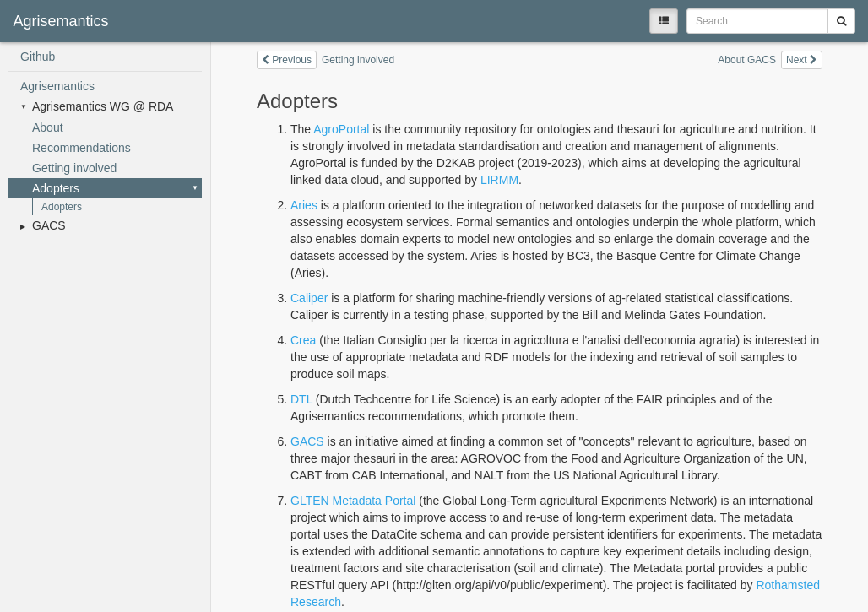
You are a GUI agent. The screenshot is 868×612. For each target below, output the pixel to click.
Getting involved (74, 168)
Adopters (56, 188)
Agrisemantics (57, 86)
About (48, 127)
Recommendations (81, 148)
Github (38, 57)
